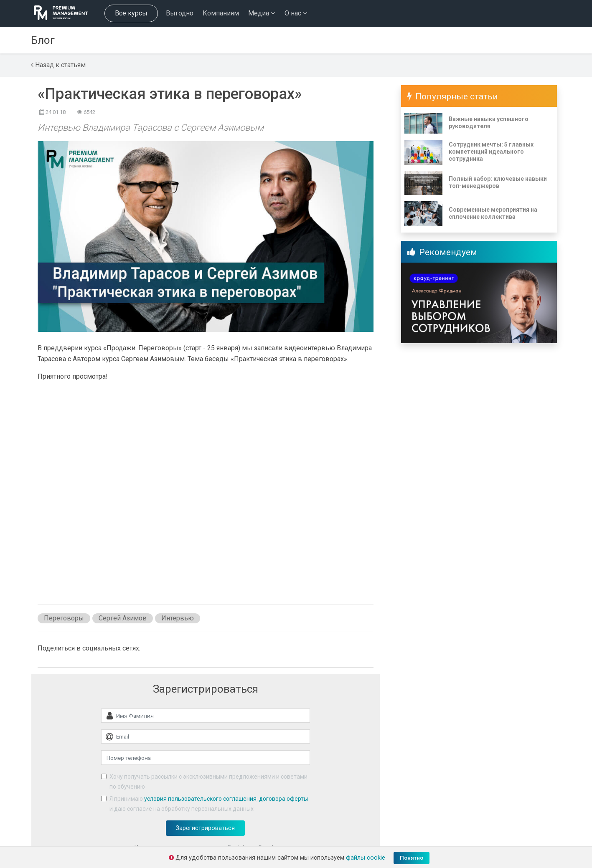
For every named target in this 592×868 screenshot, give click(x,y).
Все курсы (131, 13)
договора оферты (283, 799)
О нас (296, 13)
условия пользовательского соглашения (200, 799)
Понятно (412, 858)
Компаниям (221, 13)
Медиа (262, 13)
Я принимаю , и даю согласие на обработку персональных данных (209, 804)
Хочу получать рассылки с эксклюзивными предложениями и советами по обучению (208, 782)
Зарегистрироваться (205, 828)
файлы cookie (366, 858)
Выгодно (180, 13)
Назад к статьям (58, 65)
